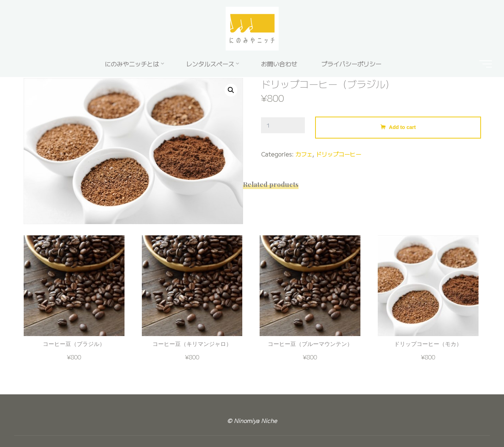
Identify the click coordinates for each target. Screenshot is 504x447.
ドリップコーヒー (338, 154)
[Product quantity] (283, 126)
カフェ (304, 154)
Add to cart (402, 128)
